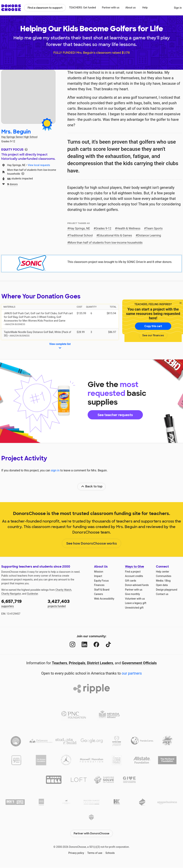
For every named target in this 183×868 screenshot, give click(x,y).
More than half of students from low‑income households (106, 243)
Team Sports (154, 228)
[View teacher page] (28, 97)
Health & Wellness (129, 228)
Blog (168, 581)
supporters (22, 603)
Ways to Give (134, 567)
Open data (162, 585)
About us (131, 8)
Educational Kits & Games (115, 235)
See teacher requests (115, 415)
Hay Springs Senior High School (19, 137)
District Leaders (100, 663)
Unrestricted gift (134, 608)
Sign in (178, 8)
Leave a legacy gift (136, 603)
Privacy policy (76, 853)
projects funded (68, 603)
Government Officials (139, 663)
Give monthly (132, 594)
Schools (110, 853)
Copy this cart (153, 326)
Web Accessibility (104, 599)
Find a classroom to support (45, 8)
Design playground (167, 590)
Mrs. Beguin (16, 132)
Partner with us (111, 8)
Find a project (133, 572)
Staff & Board (102, 590)
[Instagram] (72, 645)
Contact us (162, 594)
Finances (99, 585)
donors (12, 184)
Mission (99, 572)
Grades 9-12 (103, 228)
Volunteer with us (135, 599)
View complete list (60, 346)
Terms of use (95, 853)
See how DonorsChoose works (92, 543)
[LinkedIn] (84, 645)
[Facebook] (96, 645)
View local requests (39, 165)
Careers (98, 594)
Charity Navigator (11, 594)
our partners (132, 673)
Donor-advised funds (137, 585)
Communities (164, 576)
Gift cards (131, 581)
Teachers (60, 663)
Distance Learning (149, 235)
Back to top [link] (92, 486)
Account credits (134, 576)
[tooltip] (26, 149)
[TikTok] (108, 645)
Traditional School (81, 235)
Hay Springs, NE (80, 228)
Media (160, 581)
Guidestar (32, 594)
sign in (55, 470)
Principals (77, 663)
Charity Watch (63, 590)
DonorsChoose (11, 8)
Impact (98, 576)
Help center (162, 572)
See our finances (153, 335)
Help (145, 8)
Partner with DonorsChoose (91, 833)
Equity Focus (101, 581)
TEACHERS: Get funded (82, 8)
